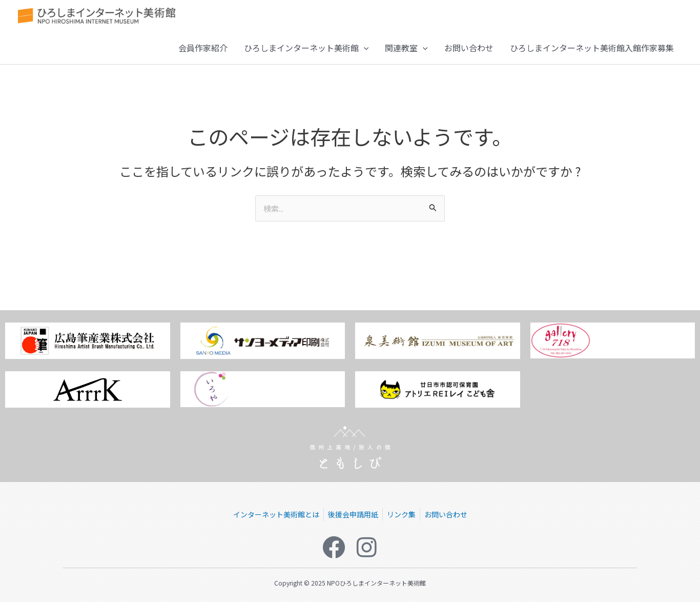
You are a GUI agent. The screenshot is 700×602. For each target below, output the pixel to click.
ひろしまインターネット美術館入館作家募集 (592, 54)
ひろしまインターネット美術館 (306, 54)
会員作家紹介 (203, 54)
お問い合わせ (469, 54)
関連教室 (406, 54)
